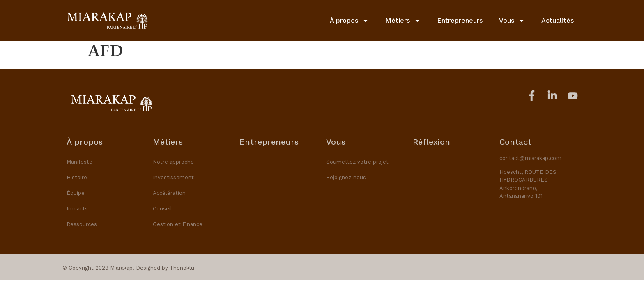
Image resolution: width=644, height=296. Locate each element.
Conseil (162, 209)
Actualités (558, 20)
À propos (349, 21)
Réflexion (431, 142)
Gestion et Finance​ (178, 224)
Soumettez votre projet (357, 162)
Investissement (173, 177)
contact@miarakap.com (530, 158)
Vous (512, 21)
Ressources (82, 224)
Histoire (77, 177)
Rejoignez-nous (346, 177)
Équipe (76, 193)
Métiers (403, 21)
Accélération (169, 193)
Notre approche (173, 162)
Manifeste (79, 162)
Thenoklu (182, 268)
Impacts (77, 209)
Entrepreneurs (460, 20)
